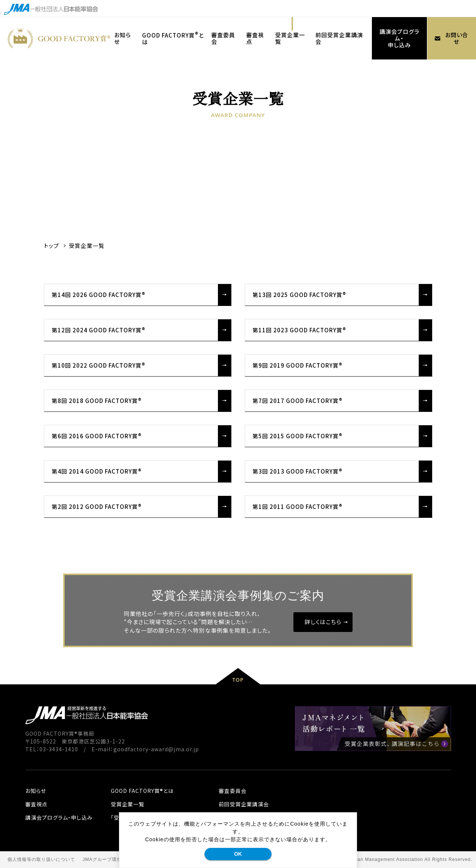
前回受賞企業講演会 (244, 804)
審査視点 (36, 804)
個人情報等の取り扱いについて (41, 859)
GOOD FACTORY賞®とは (142, 791)
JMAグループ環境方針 (107, 859)
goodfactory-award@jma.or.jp (156, 749)
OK (238, 854)
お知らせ (36, 791)
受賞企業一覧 (128, 804)
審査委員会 (233, 791)
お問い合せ (449, 38)
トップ (52, 246)
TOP (238, 680)
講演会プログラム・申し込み (399, 38)
